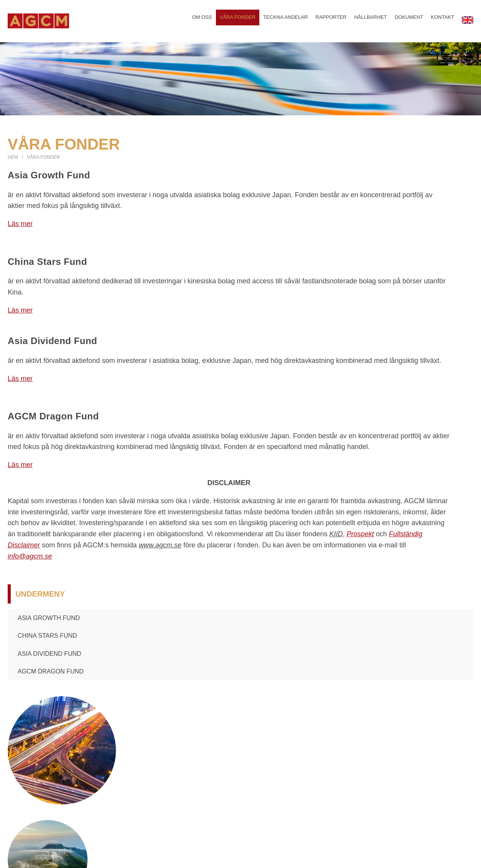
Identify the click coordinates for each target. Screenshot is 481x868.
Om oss (201, 20)
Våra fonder (237, 20)
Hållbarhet (370, 20)
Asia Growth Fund (49, 620)
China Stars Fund (47, 638)
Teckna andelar (285, 20)
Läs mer (20, 226)
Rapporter (331, 20)
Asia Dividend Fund (49, 656)
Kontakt (442, 20)
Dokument (409, 20)
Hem (13, 160)
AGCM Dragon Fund (51, 674)
